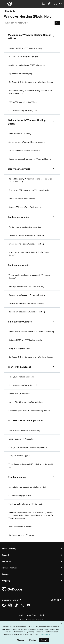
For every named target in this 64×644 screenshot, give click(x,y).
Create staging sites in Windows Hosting (26, 244)
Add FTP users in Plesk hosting (22, 199)
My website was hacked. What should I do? (27, 487)
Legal (21, 615)
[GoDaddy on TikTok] (16, 606)
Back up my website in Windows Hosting (26, 286)
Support (5, 555)
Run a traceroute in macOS (20, 527)
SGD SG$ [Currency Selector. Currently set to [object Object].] (56, 600)
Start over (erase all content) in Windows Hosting (30, 159)
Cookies (42, 615)
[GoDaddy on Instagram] (10, 606)
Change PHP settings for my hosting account (28, 447)
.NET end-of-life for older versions (23, 57)
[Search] (57, 23)
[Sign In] (56, 4)
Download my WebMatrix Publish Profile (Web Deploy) (28, 254)
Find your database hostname (21, 377)
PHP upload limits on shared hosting (24, 430)
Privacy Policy (31, 615)
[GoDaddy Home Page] (12, 589)
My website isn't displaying (20, 74)
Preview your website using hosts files (25, 227)
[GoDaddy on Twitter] (22, 606)
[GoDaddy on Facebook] (4, 606)
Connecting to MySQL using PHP (23, 110)
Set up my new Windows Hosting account (27, 142)
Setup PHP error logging (19, 456)
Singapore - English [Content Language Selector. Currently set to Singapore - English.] (12, 600)
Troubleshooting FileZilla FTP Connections (27, 504)
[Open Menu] (3, 4)
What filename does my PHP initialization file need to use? (31, 466)
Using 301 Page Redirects (19, 348)
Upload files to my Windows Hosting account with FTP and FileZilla (30, 92)
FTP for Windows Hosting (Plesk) (23, 102)
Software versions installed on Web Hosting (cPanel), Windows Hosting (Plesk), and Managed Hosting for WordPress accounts (31, 515)
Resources (6, 561)
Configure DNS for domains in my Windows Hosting (31, 82)
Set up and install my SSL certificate (24, 150)
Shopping (6, 580)
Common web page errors (20, 495)
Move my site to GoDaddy (20, 134)
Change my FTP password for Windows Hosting (29, 190)
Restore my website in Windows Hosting (26, 303)
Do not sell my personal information (32, 620)
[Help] (50, 4)
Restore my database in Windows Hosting (27, 312)
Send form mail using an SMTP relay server (27, 65)
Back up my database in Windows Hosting (27, 295)
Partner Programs (10, 568)
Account (6, 574)
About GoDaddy (9, 549)
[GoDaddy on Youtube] (29, 606)
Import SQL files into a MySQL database (26, 402)
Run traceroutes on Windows (21, 535)
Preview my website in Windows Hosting (26, 235)
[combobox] (29, 23)
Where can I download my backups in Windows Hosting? (29, 276)
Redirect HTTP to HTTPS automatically (25, 48)
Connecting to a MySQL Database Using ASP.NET (30, 411)
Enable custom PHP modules (21, 439)
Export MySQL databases (19, 394)
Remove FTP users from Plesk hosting (25, 207)
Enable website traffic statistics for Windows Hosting (31, 332)
